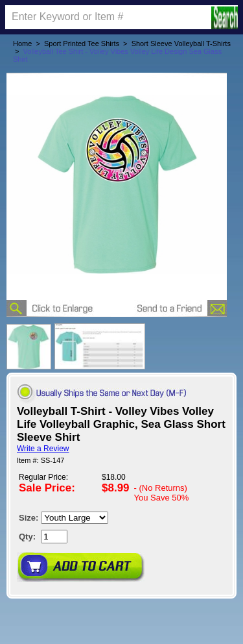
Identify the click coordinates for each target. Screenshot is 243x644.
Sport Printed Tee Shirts (82, 43)
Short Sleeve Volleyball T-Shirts (181, 43)
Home (22, 43)
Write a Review (43, 449)
